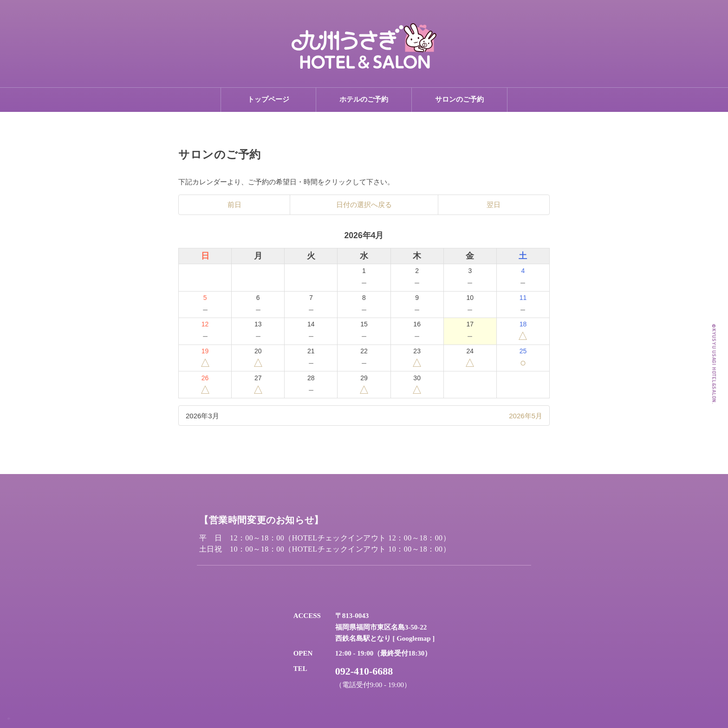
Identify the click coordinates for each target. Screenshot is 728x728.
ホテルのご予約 (364, 99)
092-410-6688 (364, 671)
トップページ (268, 99)
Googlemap (413, 638)
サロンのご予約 (459, 99)
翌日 (494, 205)
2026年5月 (526, 416)
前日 (234, 205)
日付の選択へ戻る (364, 205)
